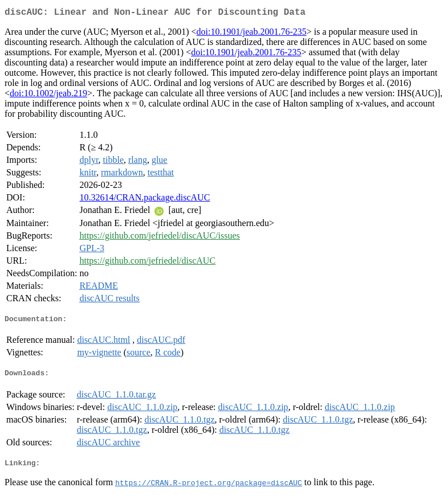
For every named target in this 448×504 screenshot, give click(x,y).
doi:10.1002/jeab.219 (48, 95)
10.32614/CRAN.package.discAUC (144, 200)
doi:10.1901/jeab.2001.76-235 (251, 34)
